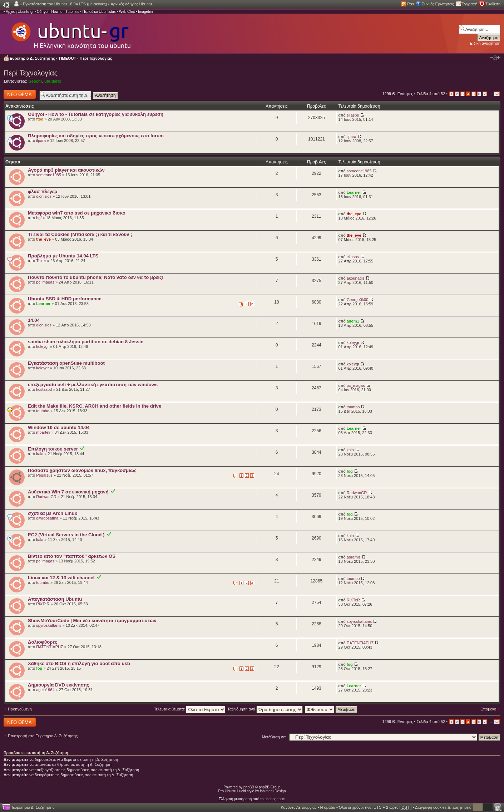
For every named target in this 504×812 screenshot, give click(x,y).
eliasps (353, 115)
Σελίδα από (431, 94)
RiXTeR (43, 604)
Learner (354, 192)
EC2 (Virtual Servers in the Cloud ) (66, 535)
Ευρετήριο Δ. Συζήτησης (32, 58)
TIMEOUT (68, 58)
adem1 (353, 321)
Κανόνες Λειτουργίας (298, 807)
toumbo (43, 411)
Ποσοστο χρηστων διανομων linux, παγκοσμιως (82, 470)
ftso (40, 119)
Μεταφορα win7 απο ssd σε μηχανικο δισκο (77, 213)
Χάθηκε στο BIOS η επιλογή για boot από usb (79, 663)
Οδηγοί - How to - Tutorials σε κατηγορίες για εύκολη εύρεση (96, 114)
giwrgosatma (47, 518)
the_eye (354, 214)
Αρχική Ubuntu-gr (20, 12)
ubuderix (53, 81)
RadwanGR (46, 497)
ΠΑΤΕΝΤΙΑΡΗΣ (50, 647)
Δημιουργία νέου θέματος (20, 94)
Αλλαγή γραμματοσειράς (495, 58)
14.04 (34, 320)
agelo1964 (45, 690)
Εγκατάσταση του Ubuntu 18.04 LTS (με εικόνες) (65, 4)
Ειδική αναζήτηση (485, 43)
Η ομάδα (328, 807)
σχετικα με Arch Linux (53, 513)
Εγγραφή (470, 4)
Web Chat (127, 12)
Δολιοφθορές (43, 642)
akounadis (356, 278)
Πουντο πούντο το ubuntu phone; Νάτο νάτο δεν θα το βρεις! (96, 277)
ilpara (41, 141)
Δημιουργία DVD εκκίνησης (58, 685)
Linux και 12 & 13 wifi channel (61, 578)
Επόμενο (488, 709)
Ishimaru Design (273, 791)
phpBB (249, 787)
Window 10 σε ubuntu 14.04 (59, 427)
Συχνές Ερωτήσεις (438, 4)
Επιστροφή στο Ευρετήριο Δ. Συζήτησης (43, 736)
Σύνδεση (493, 4)
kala (40, 454)
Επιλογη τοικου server (53, 449)
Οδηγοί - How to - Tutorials (58, 12)
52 (497, 94)
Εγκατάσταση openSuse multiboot (66, 363)
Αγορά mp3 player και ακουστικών (66, 170)
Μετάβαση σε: (274, 737)
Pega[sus (44, 475)
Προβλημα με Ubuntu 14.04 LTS (63, 256)
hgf (39, 218)
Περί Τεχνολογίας (96, 58)
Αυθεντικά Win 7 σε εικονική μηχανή (68, 492)
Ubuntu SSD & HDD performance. (65, 299)
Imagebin (145, 12)
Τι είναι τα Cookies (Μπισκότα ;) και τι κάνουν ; (80, 234)
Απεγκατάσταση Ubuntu (55, 599)
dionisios (44, 196)
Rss (411, 4)
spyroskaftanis (49, 625)
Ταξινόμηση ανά (265, 709)
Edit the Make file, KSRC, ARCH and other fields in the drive (95, 406)
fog (350, 471)
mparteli (43, 432)
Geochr (35, 81)
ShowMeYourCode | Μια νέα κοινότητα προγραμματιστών (92, 621)
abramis (354, 557)
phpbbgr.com (275, 799)
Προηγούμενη (20, 709)
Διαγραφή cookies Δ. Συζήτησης (443, 807)
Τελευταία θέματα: (190, 709)
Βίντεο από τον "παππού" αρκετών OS (72, 556)
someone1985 (49, 175)
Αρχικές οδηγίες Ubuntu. (132, 4)
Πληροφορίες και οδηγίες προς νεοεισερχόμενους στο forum (96, 136)
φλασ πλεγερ (43, 191)
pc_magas (45, 282)
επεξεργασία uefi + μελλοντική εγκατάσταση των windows (93, 385)
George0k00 (358, 300)
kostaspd (44, 389)
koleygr (42, 346)
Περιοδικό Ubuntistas (99, 12)
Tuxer (41, 261)
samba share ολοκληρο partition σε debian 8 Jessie (86, 342)
